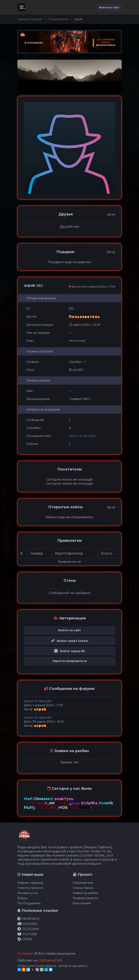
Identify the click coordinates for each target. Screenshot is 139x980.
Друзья (66, 214)
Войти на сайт (109, 7)
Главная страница (30, 19)
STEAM (25, 939)
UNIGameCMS (50, 960)
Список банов (83, 888)
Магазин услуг (28, 893)
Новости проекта (30, 888)
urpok (40, 709)
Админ (75, 803)
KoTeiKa (89, 803)
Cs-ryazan (26, 953)
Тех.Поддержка (29, 903)
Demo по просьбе (82, 436)
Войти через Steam (70, 641)
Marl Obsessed (38, 799)
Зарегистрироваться (70, 661)
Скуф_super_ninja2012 (46, 803)
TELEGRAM (28, 929)
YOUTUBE (27, 934)
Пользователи (58, 19)
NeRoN (86, 808)
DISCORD (27, 924)
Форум (22, 898)
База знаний (82, 903)
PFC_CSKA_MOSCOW (57, 808)
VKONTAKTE (29, 919)
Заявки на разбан (85, 893)
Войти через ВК (70, 651)
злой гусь (64, 799)
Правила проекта (85, 898)
